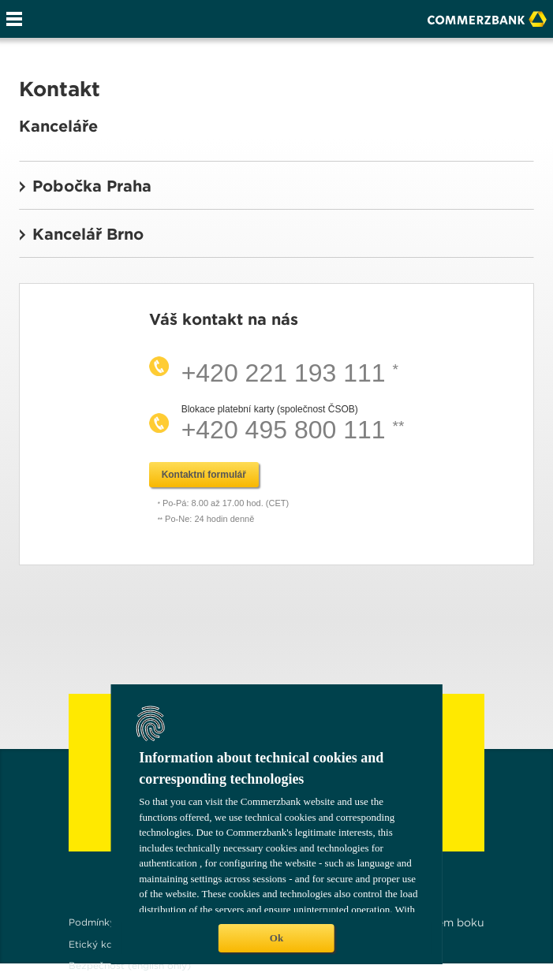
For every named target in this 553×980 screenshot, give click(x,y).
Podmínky (92, 922)
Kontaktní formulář (204, 475)
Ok (276, 938)
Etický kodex (99, 944)
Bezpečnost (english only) (130, 965)
